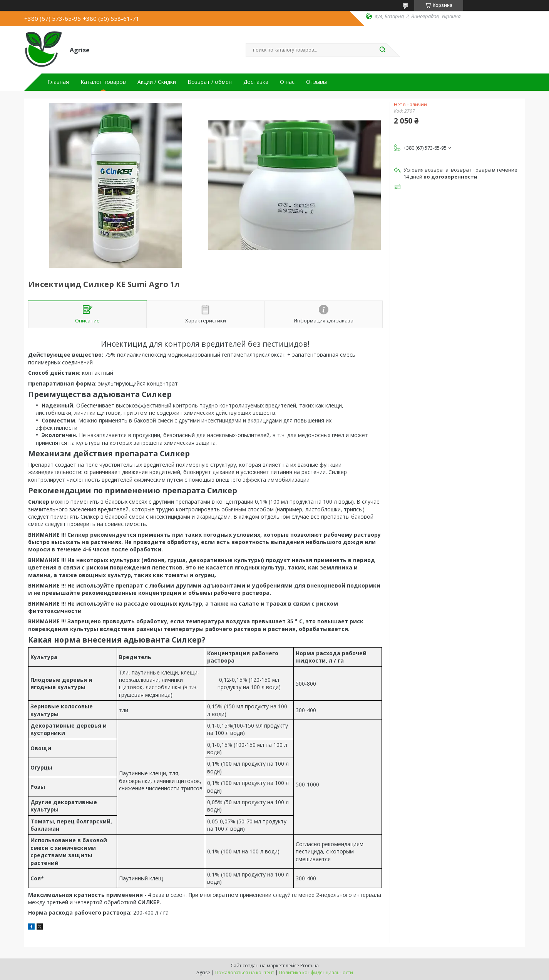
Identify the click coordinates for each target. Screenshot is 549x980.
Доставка (256, 82)
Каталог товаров (103, 82)
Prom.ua (310, 966)
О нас (287, 82)
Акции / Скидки (157, 82)
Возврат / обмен (210, 82)
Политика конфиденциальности (316, 972)
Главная (58, 82)
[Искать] (382, 50)
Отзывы (316, 82)
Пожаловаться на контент (245, 972)
